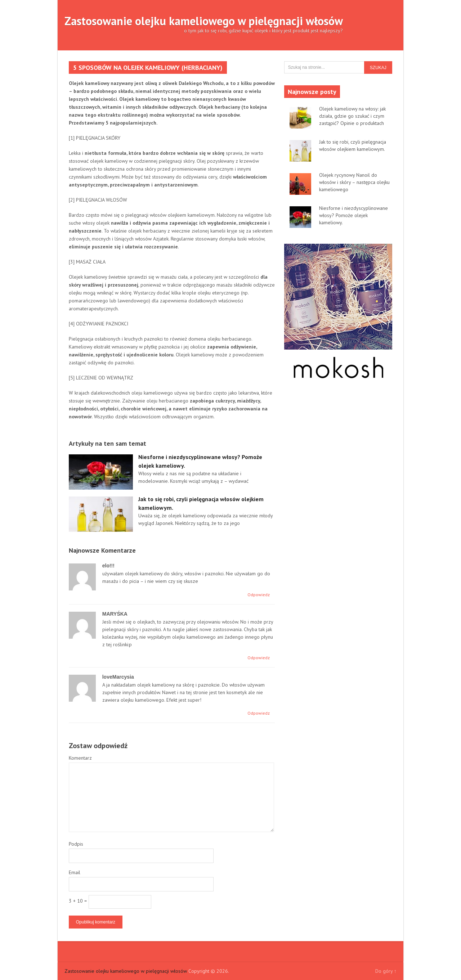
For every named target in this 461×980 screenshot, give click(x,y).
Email (75, 872)
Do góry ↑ (386, 971)
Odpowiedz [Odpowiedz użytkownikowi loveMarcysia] (259, 713)
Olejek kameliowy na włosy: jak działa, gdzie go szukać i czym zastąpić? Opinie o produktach (352, 116)
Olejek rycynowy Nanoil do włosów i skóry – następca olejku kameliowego (354, 182)
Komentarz (80, 758)
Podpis (76, 844)
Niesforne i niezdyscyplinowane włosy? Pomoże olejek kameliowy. (353, 215)
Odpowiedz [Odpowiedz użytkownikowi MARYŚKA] (259, 658)
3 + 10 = (78, 901)
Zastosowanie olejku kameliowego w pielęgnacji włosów (204, 21)
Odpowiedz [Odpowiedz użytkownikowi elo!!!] (259, 595)
